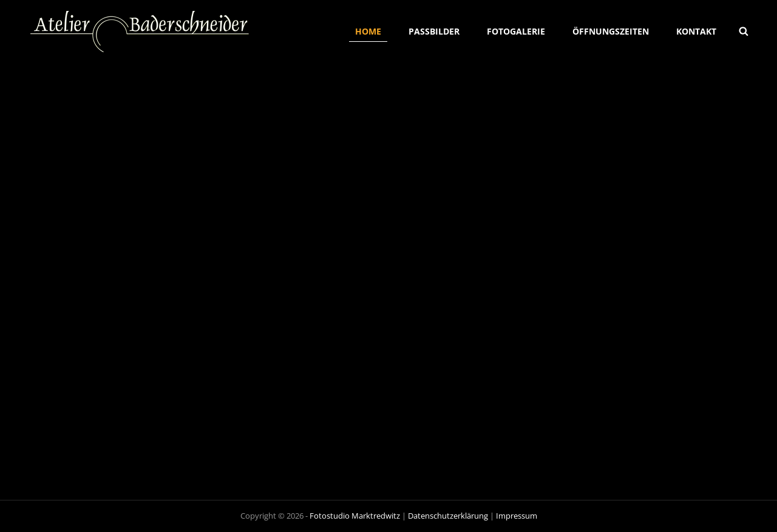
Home (368, 31)
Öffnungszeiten (611, 31)
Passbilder (434, 31)
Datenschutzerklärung (448, 516)
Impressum (517, 516)
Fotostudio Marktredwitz (355, 516)
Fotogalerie (516, 31)
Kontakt (696, 31)
